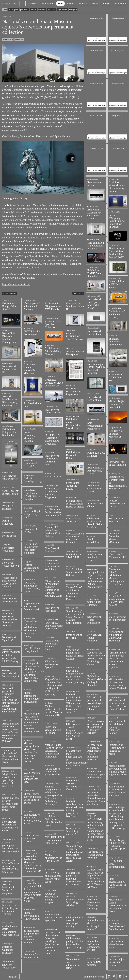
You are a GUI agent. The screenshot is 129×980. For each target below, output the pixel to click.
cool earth (52, 10)
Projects (71, 4)
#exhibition (19, 39)
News (60, 4)
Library (106, 4)
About (95, 4)
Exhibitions (48, 4)
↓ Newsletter (120, 4)
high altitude (62, 10)
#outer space (8, 39)
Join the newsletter (94, 977)
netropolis (73, 10)
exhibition (42, 10)
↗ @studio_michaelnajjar (97, 39)
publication (24, 10)
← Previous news (10, 293)
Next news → (78, 293)
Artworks (33, 4)
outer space (14, 10)
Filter (5, 10)
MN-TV (84, 4)
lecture (33, 10)
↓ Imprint (12, 977)
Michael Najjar (10, 4)
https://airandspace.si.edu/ (16, 284)
